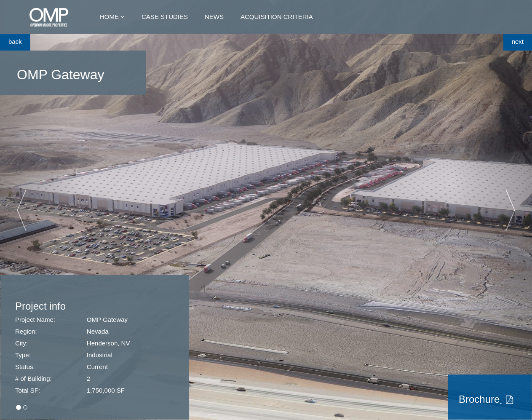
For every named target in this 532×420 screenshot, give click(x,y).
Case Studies (165, 17)
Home (109, 17)
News (214, 17)
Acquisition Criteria (277, 17)
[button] (40, 210)
